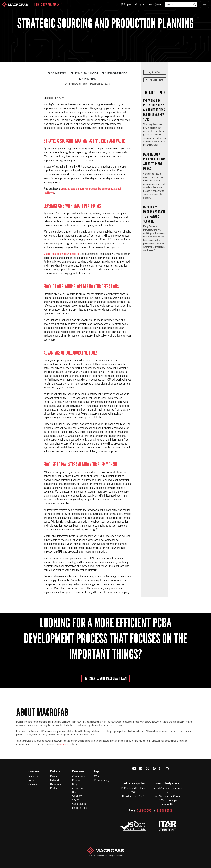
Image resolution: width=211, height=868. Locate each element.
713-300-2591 (145, 811)
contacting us (65, 744)
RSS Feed (155, 73)
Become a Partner (56, 786)
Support (126, 5)
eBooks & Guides (78, 790)
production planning (85, 73)
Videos (76, 800)
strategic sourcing (115, 73)
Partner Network (55, 779)
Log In (139, 5)
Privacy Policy (102, 781)
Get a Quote (155, 5)
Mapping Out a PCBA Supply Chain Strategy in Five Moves (154, 161)
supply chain (88, 79)
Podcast (77, 781)
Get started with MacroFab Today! (105, 678)
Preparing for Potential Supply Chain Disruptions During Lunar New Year (154, 110)
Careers (33, 785)
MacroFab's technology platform (62, 254)
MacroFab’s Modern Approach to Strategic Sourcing (154, 214)
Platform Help (80, 808)
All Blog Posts (155, 80)
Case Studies (79, 804)
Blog (75, 785)
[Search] (178, 5)
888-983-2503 (165, 811)
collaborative (58, 73)
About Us (33, 777)
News (31, 781)
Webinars (77, 796)
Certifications (79, 777)
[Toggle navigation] (204, 5)
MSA (97, 777)
